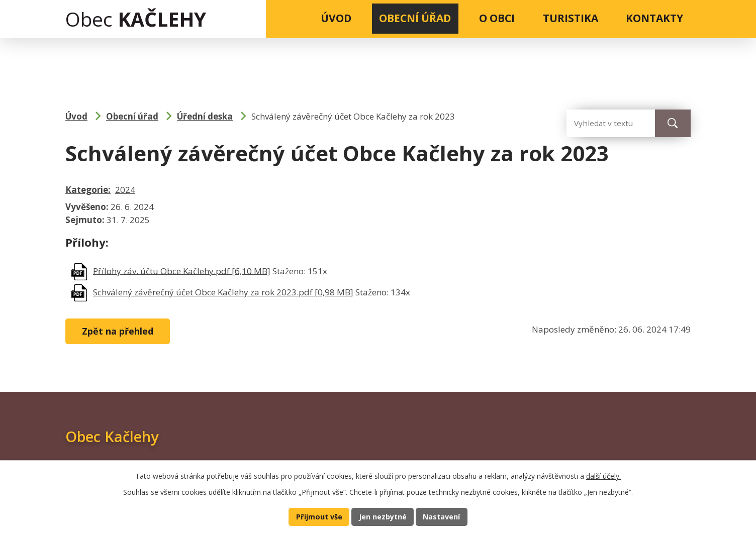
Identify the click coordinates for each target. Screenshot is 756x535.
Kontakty (654, 18)
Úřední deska (205, 116)
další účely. (603, 475)
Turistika (571, 18)
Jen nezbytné (382, 516)
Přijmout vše (318, 516)
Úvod (336, 18)
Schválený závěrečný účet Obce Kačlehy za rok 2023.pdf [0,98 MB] (223, 292)
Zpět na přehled (119, 332)
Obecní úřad (415, 18)
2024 (125, 190)
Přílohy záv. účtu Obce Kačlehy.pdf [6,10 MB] (182, 271)
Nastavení (442, 516)
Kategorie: (88, 190)
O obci (497, 18)
